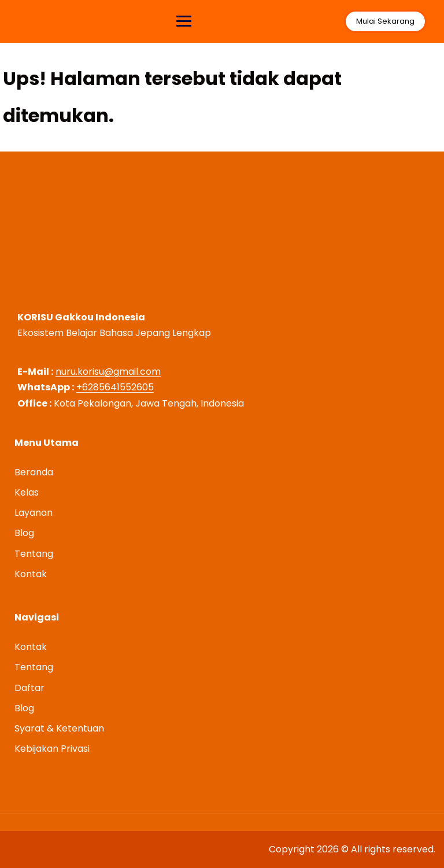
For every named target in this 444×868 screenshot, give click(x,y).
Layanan (34, 513)
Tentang (34, 554)
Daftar (29, 688)
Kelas (27, 492)
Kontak (31, 574)
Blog (24, 533)
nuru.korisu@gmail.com (108, 372)
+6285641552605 (115, 387)
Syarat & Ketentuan (59, 728)
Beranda (34, 472)
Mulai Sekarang (385, 21)
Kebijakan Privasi (52, 749)
